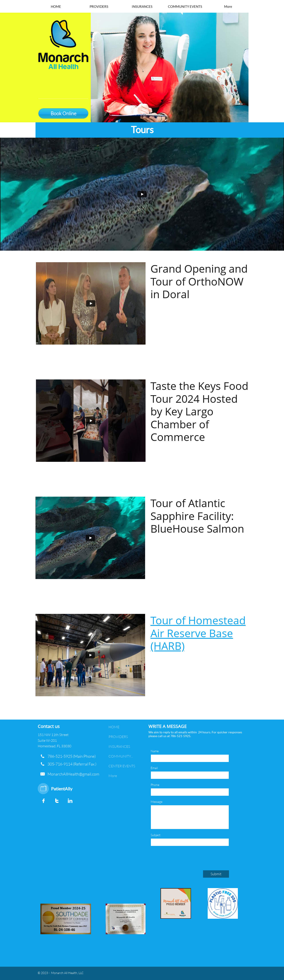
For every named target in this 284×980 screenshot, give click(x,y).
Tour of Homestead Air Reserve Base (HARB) (198, 633)
